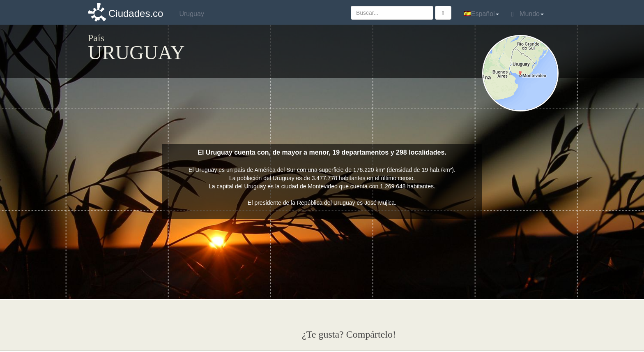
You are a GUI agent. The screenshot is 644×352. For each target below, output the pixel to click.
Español (481, 14)
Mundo (528, 14)
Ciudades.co (136, 13)
